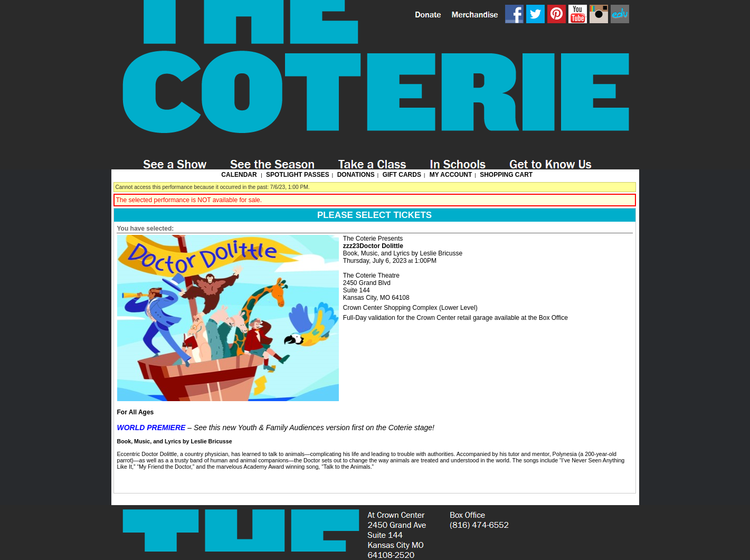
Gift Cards (402, 175)
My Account (450, 175)
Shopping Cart (506, 175)
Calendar (239, 175)
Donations (356, 175)
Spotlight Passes (298, 175)
